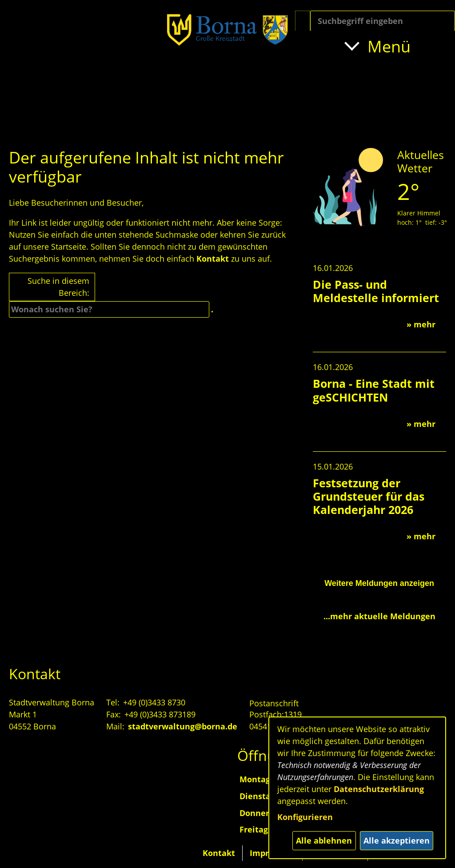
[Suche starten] (303, 21)
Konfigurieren (305, 817)
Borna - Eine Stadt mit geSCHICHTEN (374, 390)
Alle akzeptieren (397, 840)
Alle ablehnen (324, 840)
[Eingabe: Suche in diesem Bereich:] (383, 21)
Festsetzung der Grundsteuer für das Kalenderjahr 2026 (369, 496)
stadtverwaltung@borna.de (183, 726)
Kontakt (213, 259)
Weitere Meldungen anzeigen (379, 583)
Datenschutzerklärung (379, 789)
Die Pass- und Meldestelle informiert (376, 291)
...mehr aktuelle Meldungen (379, 616)
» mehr (421, 324)
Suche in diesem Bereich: (58, 287)
